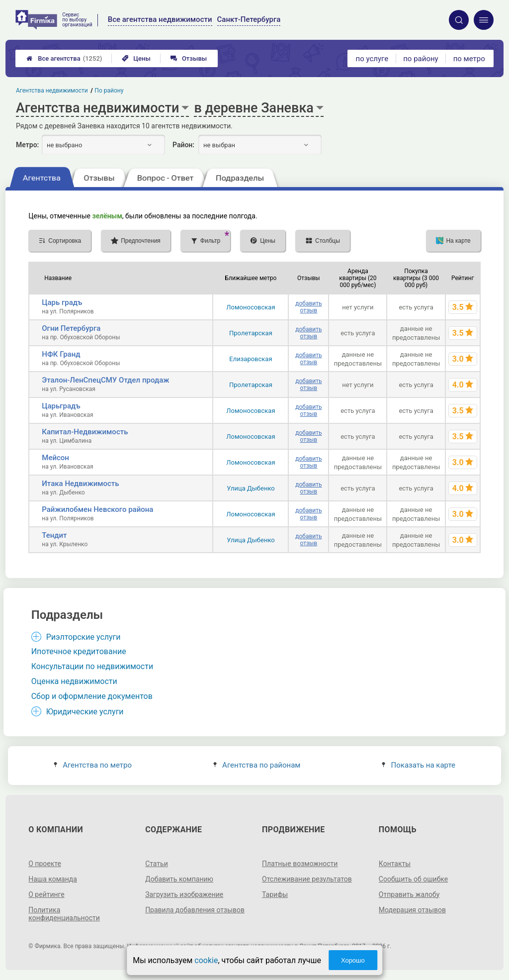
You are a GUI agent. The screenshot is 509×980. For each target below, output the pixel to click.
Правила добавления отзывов (195, 910)
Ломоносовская (251, 307)
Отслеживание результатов (307, 879)
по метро (469, 59)
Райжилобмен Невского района (97, 509)
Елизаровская (251, 359)
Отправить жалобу (409, 894)
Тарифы (275, 894)
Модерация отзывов (412, 910)
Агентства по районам (257, 765)
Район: (183, 145)
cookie (206, 960)
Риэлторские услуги (84, 637)
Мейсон (55, 458)
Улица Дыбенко (251, 488)
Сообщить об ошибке (413, 879)
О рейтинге (46, 894)
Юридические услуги (85, 712)
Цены (136, 58)
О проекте (45, 864)
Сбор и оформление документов (92, 696)
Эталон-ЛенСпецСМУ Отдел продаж (105, 380)
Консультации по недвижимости (92, 666)
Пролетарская (251, 333)
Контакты (395, 864)
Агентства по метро (93, 765)
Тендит (54, 535)
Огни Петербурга (71, 328)
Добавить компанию (179, 879)
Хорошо (353, 960)
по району (421, 59)
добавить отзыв (308, 307)
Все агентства (64, 58)
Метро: (27, 145)
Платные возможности (300, 864)
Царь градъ (62, 302)
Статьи (157, 864)
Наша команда (53, 879)
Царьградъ (61, 406)
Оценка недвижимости (74, 681)
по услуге (372, 59)
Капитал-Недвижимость (85, 432)
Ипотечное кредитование (79, 651)
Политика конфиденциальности (64, 914)
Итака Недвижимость (80, 484)
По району (109, 91)
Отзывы (189, 58)
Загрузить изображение (184, 894)
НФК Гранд (61, 354)
